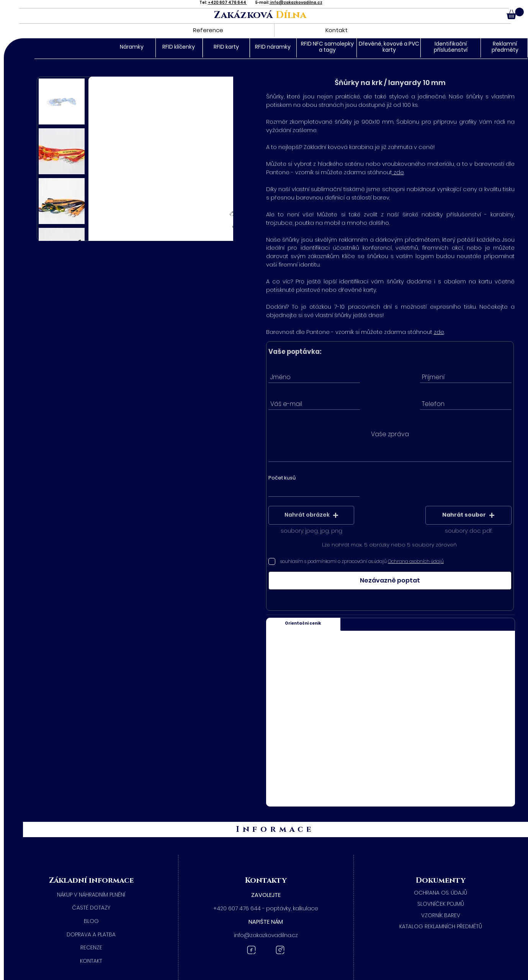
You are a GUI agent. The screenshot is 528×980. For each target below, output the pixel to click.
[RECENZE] (91, 948)
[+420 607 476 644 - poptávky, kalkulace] (266, 909)
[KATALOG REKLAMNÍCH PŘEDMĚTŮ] (441, 927)
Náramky (132, 47)
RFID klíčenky (179, 47)
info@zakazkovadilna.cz (296, 2)
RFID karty (226, 47)
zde (399, 172)
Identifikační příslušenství (451, 47)
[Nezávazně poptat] (390, 581)
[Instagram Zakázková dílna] (280, 950)
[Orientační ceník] (303, 624)
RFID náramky (273, 47)
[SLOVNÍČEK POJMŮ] (441, 904)
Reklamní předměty (505, 47)
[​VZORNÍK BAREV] (441, 916)
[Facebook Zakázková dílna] (251, 950)
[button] (515, 13)
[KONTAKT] (91, 961)
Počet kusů (282, 478)
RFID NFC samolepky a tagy (327, 47)
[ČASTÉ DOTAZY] (91, 908)
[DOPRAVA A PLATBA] (91, 935)
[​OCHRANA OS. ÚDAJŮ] (441, 893)
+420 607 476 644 (227, 2)
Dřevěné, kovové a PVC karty (389, 47)
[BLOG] (91, 921)
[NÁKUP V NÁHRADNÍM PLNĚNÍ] (91, 895)
